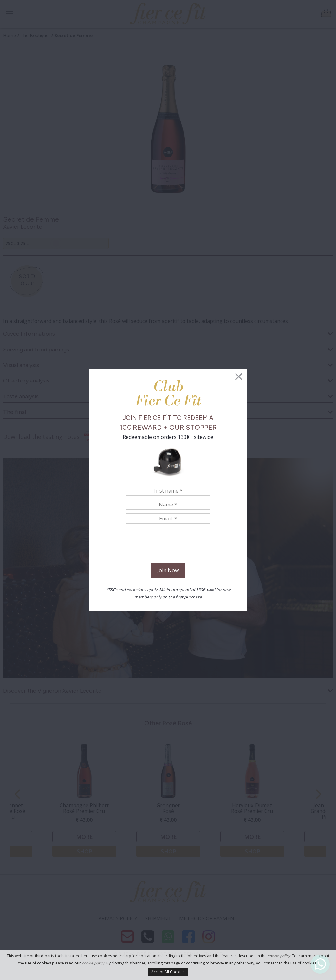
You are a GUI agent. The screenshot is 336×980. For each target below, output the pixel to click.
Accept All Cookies (168, 972)
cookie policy (279, 956)
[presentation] (168, 544)
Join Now (168, 570)
